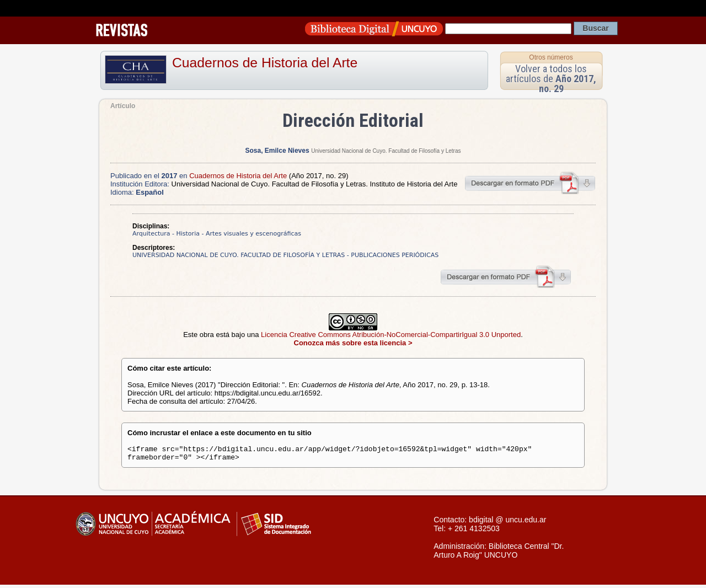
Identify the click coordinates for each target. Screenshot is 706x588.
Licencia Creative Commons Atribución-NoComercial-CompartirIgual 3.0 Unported (391, 335)
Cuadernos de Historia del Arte (265, 63)
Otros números (551, 57)
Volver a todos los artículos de (551, 79)
